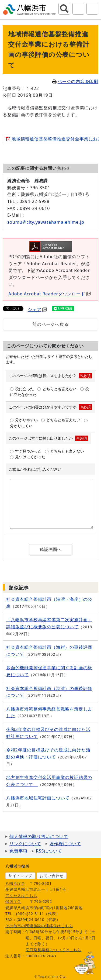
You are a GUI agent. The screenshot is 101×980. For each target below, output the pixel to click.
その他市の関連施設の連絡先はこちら (39, 926)
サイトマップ (20, 876)
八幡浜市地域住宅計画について (38, 798)
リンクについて (25, 844)
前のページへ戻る (50, 324)
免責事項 (18, 851)
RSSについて (49, 851)
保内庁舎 (13, 901)
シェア (37, 309)
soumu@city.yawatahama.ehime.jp (46, 222)
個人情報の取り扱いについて (39, 836)
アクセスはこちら (21, 896)
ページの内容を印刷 (75, 81)
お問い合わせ (52, 876)
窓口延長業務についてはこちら (53, 950)
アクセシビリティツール (78, 9)
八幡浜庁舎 (15, 883)
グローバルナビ (92, 9)
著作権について (65, 844)
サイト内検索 (64, 9)
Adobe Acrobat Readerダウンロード (50, 294)
